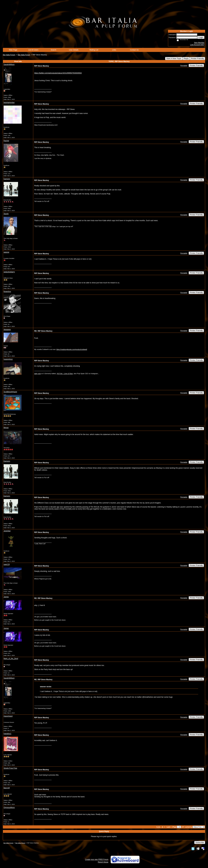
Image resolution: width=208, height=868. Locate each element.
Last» (169, 827)
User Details (74, 50)
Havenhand (8, 716)
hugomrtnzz (8, 359)
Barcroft (7, 788)
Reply (186, 58)
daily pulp (38, 374)
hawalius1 (7, 734)
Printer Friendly (197, 58)
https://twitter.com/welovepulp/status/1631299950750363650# (58, 73)
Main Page (13, 50)
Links (114, 50)
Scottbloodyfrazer (10, 392)
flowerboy (7, 292)
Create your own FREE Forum (97, 859)
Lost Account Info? (197, 45)
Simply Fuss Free (10, 768)
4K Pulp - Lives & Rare (65, 374)
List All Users (33, 50)
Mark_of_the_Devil (11, 659)
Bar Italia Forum (9, 55)
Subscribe (200, 842)
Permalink (184, 66)
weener (6, 252)
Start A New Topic (174, 58)
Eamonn (7, 179)
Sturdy (6, 214)
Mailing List (94, 50)
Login (201, 37)
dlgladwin (7, 330)
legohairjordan (9, 103)
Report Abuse (103, 862)
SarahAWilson (9, 64)
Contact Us (134, 50)
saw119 (7, 564)
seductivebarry (9, 272)
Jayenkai (7, 531)
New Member (199, 43)
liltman (6, 428)
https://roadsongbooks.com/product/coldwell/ (72, 349)
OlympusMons (9, 808)
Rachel (6, 141)
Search (53, 50)
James (6, 597)
